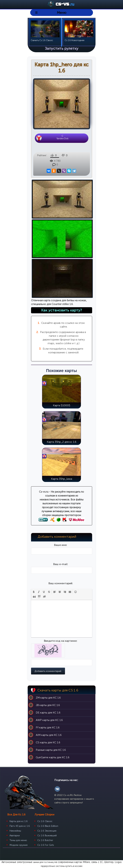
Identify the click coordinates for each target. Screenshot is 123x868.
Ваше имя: (61, 545)
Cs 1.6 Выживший (47, 836)
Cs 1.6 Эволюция (47, 831)
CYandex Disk (62, 137)
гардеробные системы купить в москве (62, 866)
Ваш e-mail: (61, 564)
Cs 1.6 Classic (45, 821)
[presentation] (34, 592)
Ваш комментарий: (61, 583)
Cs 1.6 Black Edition (48, 826)
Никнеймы (15, 831)
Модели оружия (18, 845)
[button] (34, 592)
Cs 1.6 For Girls (46, 845)
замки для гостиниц (43, 862)
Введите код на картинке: (61, 641)
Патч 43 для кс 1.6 (20, 826)
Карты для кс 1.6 (19, 821)
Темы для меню (18, 840)
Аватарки (15, 836)
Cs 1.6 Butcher (45, 840)
